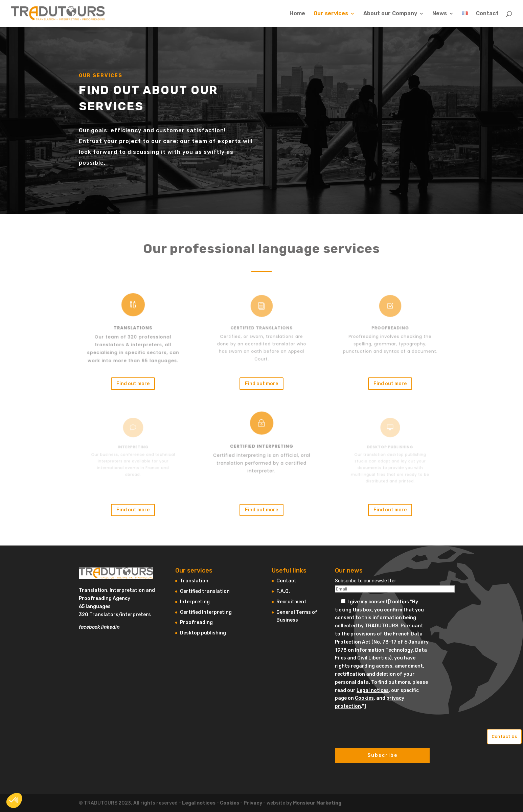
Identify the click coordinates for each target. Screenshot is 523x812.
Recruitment (291, 602)
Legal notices (373, 690)
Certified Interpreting (206, 612)
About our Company (390, 14)
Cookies (364, 698)
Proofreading (196, 622)
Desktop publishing (203, 633)
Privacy (253, 803)
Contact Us (504, 736)
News (440, 14)
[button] (14, 801)
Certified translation (205, 591)
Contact (487, 14)
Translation (194, 581)
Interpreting (195, 602)
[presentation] (386, 724)
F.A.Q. (283, 591)
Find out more (133, 384)
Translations (133, 328)
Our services (331, 14)
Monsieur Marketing (317, 803)
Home (297, 14)
